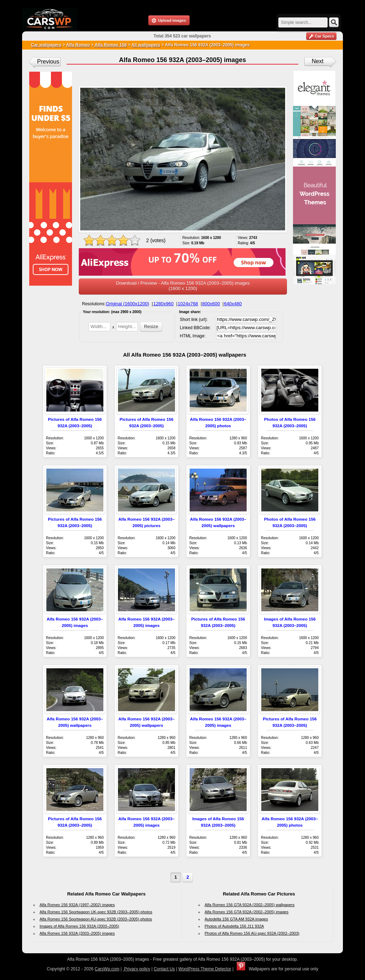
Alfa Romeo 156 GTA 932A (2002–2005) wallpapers (250, 905)
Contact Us (164, 969)
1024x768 (188, 304)
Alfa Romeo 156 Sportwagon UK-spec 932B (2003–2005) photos (96, 912)
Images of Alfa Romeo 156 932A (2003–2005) (79, 926)
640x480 (233, 304)
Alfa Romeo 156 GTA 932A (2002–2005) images (246, 912)
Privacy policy (137, 969)
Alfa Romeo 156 (110, 45)
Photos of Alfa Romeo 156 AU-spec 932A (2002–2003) (252, 933)
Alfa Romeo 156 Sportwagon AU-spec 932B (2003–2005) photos (96, 919)
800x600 (211, 304)
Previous (48, 62)
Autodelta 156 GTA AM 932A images (236, 919)
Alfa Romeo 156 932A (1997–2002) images (77, 905)
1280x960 (163, 304)
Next (318, 61)
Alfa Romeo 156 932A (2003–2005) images (77, 933)
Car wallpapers (46, 45)
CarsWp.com (107, 969)
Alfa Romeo (78, 45)
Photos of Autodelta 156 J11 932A (234, 926)
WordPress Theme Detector (205, 969)
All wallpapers (146, 45)
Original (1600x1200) (127, 304)
